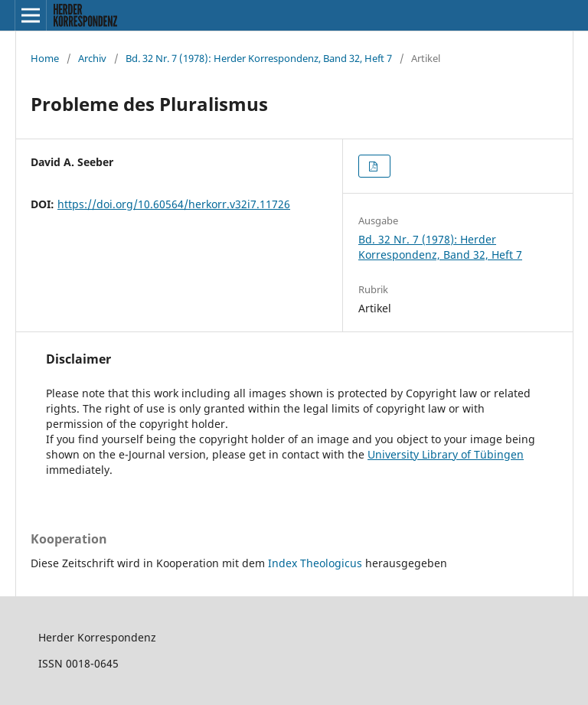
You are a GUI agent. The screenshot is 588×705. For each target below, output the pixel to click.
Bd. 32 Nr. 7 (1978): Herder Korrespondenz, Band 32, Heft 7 (259, 58)
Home (45, 58)
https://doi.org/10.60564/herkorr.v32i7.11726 (174, 204)
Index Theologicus (317, 563)
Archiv (92, 58)
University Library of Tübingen (446, 454)
